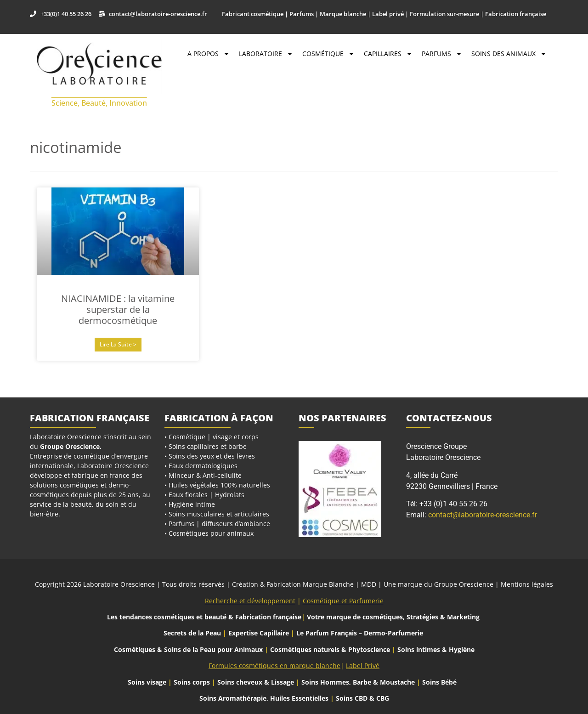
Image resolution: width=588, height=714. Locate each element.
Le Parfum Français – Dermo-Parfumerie (361, 633)
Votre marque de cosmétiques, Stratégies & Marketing (393, 617)
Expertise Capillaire (259, 633)
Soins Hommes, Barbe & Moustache (358, 682)
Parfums (442, 54)
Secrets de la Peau (192, 633)
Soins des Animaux (509, 54)
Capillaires (388, 54)
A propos (209, 54)
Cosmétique (328, 54)
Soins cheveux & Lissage (256, 682)
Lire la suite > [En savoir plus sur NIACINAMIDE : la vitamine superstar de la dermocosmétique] (118, 344)
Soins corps (192, 682)
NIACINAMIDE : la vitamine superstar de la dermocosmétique (118, 309)
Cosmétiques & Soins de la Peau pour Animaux (188, 649)
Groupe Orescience (70, 446)
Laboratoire (266, 54)
